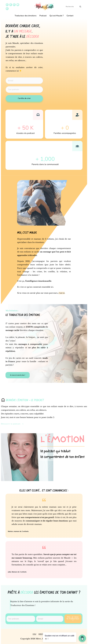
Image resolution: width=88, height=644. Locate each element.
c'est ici (62, 293)
